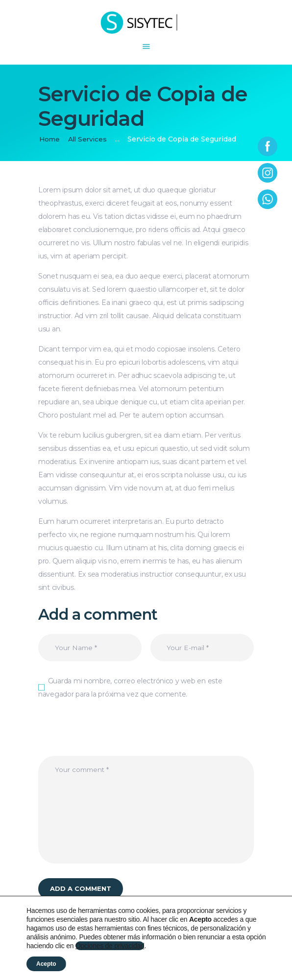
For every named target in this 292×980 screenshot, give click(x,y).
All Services (89, 139)
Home (50, 139)
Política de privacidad (112, 966)
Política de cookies (183, 966)
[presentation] (113, 738)
